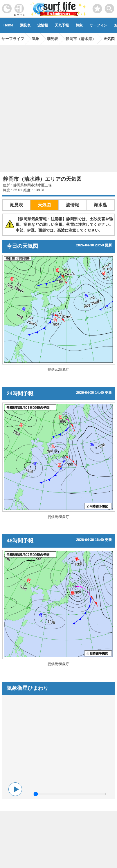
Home (8, 25)
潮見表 (25, 25)
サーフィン (98, 25)
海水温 (100, 205)
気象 (79, 25)
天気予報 (62, 25)
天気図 (44, 205)
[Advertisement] (59, 106)
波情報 (43, 25)
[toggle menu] (110, 7)
